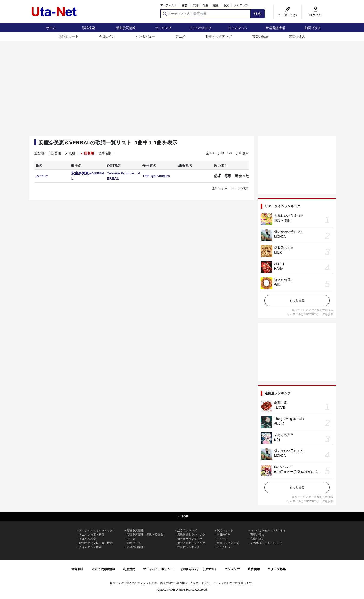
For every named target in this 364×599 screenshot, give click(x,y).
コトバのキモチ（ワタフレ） (268, 530)
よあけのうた (284, 435)
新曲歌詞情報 (126, 28)
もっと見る (297, 300)
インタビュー (145, 36)
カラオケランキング (190, 539)
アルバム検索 (88, 539)
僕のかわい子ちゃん (289, 232)
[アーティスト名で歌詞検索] (206, 14)
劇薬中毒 (281, 403)
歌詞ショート (69, 36)
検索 (258, 14)
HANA (279, 269)
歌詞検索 (88, 28)
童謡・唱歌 (282, 221)
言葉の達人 (297, 36)
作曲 (205, 5)
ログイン (315, 15)
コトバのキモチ (201, 28)
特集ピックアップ (219, 36)
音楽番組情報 (275, 28)
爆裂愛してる (284, 248)
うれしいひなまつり (289, 216)
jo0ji (277, 440)
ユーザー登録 (288, 15)
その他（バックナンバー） (267, 543)
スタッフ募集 (277, 569)
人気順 (70, 153)
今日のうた (107, 36)
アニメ (180, 36)
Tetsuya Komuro (156, 176)
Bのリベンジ (283, 467)
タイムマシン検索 (90, 547)
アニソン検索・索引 (92, 535)
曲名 (185, 5)
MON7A (280, 237)
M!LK (278, 253)
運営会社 (77, 569)
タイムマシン (238, 28)
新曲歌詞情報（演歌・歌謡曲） (146, 535)
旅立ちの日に (284, 280)
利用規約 (129, 569)
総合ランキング (187, 530)
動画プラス (313, 28)
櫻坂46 (279, 424)
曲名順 (89, 153)
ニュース (222, 539)
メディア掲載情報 (103, 569)
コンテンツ (232, 569)
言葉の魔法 (260, 36)
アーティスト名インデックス (97, 530)
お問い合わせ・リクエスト (199, 569)
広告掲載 (254, 569)
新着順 (56, 153)
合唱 (277, 285)
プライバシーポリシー (158, 569)
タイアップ (241, 5)
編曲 (216, 5)
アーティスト (169, 5)
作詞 (195, 5)
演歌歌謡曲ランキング (191, 535)
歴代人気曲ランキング (191, 543)
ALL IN (279, 264)
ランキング (163, 28)
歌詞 (226, 5)
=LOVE (279, 408)
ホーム (51, 28)
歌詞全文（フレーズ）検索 (96, 543)
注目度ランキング (188, 547)
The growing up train (289, 419)
